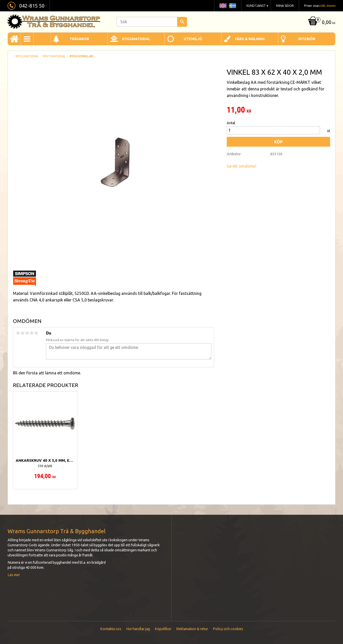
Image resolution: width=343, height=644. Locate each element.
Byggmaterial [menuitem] (136, 39)
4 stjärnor (32, 333)
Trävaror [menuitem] (79, 39)
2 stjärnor (22, 333)
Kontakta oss (111, 629)
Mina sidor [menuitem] (285, 6)
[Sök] (182, 22)
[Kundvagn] (321, 23)
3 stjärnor (27, 333)
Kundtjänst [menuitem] (256, 6)
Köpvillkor (163, 629)
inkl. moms (328, 6)
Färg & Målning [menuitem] (250, 39)
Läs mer (14, 575)
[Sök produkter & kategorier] (152, 22)
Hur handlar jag (138, 629)
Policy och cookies (228, 629)
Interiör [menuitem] (307, 39)
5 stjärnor (36, 333)
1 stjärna (18, 333)
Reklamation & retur (192, 629)
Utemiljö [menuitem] (193, 39)
